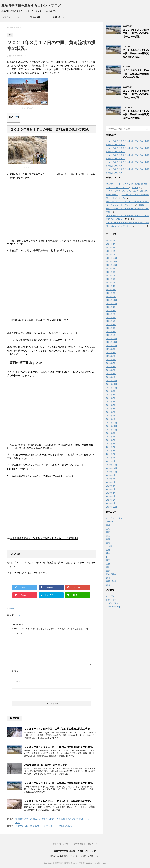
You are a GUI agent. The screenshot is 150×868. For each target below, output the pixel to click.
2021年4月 (111, 451)
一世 (18, 615)
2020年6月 (111, 486)
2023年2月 (111, 374)
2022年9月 (111, 391)
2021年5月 (111, 447)
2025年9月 (111, 268)
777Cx (135, 188)
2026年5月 (111, 240)
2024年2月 (111, 332)
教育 (108, 536)
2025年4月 (111, 286)
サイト (15, 692)
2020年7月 (111, 482)
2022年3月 (111, 412)
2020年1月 (111, 503)
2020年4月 (111, 493)
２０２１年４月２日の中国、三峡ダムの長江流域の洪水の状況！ (58, 729)
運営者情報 (35, 17)
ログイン (110, 596)
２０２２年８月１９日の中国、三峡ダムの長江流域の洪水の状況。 (59, 747)
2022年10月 (112, 388)
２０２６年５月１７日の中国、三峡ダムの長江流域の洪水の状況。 (136, 115)
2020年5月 (111, 489)
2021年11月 (112, 426)
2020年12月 (112, 465)
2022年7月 (111, 398)
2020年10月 (112, 472)
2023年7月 (111, 356)
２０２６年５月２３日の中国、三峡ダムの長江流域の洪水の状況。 (136, 33)
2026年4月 (111, 244)
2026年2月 (111, 251)
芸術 (108, 571)
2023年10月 (112, 346)
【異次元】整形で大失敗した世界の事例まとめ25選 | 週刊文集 (128, 209)
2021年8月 (111, 437)
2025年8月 (111, 272)
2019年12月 (112, 507)
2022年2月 (111, 416)
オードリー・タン (114, 518)
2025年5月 (111, 282)
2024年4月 (111, 325)
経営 (108, 560)
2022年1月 (111, 419)
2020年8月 (111, 479)
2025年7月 (111, 275)
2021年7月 (111, 440)
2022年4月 (111, 409)
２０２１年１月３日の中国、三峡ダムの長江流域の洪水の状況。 (58, 801)
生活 (108, 550)
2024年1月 (111, 335)
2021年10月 (112, 430)
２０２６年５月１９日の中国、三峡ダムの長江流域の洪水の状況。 (136, 94)
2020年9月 (111, 475)
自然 (108, 564)
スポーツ (110, 522)
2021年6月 (111, 444)
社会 (108, 553)
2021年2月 (111, 458)
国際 (108, 529)
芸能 (108, 567)
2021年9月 (111, 433)
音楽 (108, 585)
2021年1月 (111, 461)
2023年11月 (112, 342)
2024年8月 (111, 311)
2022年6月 (111, 402)
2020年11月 (112, 468)
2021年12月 (112, 423)
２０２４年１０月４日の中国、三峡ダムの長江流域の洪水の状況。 (59, 783)
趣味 (108, 578)
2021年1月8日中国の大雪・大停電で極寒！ (47, 765)
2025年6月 (111, 279)
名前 (15, 671)
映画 (108, 539)
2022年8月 (111, 395)
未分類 (109, 546)
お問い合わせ (59, 17)
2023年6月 (111, 360)
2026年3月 (111, 247)
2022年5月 (111, 405)
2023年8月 (111, 353)
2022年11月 (112, 384)
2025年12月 (112, 258)
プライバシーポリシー (12, 17)
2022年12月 (112, 381)
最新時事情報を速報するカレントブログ (31, 5)
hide (16, 117)
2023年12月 (112, 339)
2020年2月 (111, 500)
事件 (12, 608)
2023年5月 (111, 363)
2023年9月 (111, 349)
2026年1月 (111, 254)
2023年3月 (111, 370)
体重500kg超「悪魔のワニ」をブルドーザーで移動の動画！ (45, 826)
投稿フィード (112, 600)
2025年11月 (112, 261)
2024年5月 (111, 321)
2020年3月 (111, 496)
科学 (108, 557)
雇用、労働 (111, 581)
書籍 (108, 543)
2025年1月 (111, 296)
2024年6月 (111, 318)
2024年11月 (112, 300)
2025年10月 (112, 265)
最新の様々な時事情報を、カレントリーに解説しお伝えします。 (75, 856)
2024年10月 (112, 304)
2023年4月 (111, 367)
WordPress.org (113, 607)
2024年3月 (111, 328)
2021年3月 (111, 454)
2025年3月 (111, 289)
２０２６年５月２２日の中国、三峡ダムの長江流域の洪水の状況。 (136, 53)
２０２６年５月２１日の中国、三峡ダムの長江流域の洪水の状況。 (136, 74)
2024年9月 (111, 307)
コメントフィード (114, 603)
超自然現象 (111, 574)
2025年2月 (111, 293)
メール (16, 681)
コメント (17, 634)
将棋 (108, 532)
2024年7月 (111, 314)
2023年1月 (111, 377)
